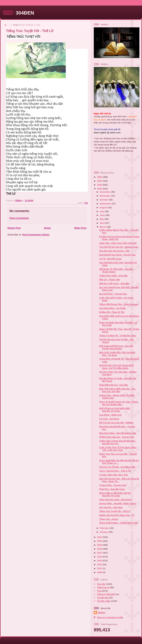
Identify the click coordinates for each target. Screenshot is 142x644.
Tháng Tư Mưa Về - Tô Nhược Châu (118, 335)
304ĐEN (25, 13)
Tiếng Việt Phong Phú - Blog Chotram (119, 304)
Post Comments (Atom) (36, 235)
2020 (100, 541)
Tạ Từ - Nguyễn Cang (110, 259)
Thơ (86, 203)
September (106, 204)
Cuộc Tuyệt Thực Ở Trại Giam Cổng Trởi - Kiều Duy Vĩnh (118, 449)
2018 (100, 549)
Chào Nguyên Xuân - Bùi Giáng (115, 499)
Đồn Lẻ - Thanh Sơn (110, 279)
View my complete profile (110, 617)
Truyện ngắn (104, 601)
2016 (100, 557)
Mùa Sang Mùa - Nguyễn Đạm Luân (118, 433)
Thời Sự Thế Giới (106, 594)
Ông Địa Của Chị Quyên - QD (114, 251)
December (105, 192)
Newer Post (14, 228)
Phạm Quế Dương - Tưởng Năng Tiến (119, 523)
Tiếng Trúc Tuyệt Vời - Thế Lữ (115, 511)
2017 (100, 553)
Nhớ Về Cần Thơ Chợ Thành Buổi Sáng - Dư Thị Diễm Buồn (116, 367)
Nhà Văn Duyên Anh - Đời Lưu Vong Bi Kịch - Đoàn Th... (119, 480)
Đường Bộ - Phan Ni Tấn (112, 312)
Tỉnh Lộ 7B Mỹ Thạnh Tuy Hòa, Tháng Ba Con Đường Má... (119, 403)
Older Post (80, 228)
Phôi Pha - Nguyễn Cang (112, 489)
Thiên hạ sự (103, 587)
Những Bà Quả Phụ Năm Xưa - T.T (117, 515)
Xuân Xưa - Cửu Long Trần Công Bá (118, 243)
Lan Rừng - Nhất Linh (110, 415)
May (102, 219)
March (103, 227)
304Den (101, 612)
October (104, 200)
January (104, 532)
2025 (100, 177)
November (105, 196)
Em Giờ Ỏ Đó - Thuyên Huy (113, 294)
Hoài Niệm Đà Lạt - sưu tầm (114, 385)
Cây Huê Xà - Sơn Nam (111, 507)
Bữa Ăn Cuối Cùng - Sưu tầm (114, 283)
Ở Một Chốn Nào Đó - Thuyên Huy (117, 437)
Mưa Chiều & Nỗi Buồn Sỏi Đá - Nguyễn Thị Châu (115, 494)
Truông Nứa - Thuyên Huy (113, 485)
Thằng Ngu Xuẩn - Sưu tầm (113, 276)
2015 (100, 561)
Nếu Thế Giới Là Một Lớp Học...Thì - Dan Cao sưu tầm (118, 390)
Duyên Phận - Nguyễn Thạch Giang (118, 503)
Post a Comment (19, 218)
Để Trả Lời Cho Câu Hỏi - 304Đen (116, 423)
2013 (100, 568)
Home (47, 228)
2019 (100, 545)
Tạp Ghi (101, 584)
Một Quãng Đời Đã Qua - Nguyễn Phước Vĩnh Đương (116, 347)
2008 (100, 572)
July (102, 211)
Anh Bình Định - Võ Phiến (112, 308)
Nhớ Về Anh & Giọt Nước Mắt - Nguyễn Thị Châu (115, 410)
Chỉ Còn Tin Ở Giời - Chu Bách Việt (117, 467)
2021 (100, 537)
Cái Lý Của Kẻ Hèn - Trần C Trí (115, 471)
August (104, 207)
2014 (100, 564)
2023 (100, 185)
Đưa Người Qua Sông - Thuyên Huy (118, 255)
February (105, 528)
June (103, 215)
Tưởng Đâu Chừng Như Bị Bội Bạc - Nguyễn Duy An (118, 442)
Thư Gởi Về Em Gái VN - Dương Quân (119, 247)
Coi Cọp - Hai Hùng (109, 419)
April (103, 223)
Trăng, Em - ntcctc (109, 519)
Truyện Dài (103, 598)
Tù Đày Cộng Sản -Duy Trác (114, 475)
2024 (100, 181)
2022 (100, 189)
